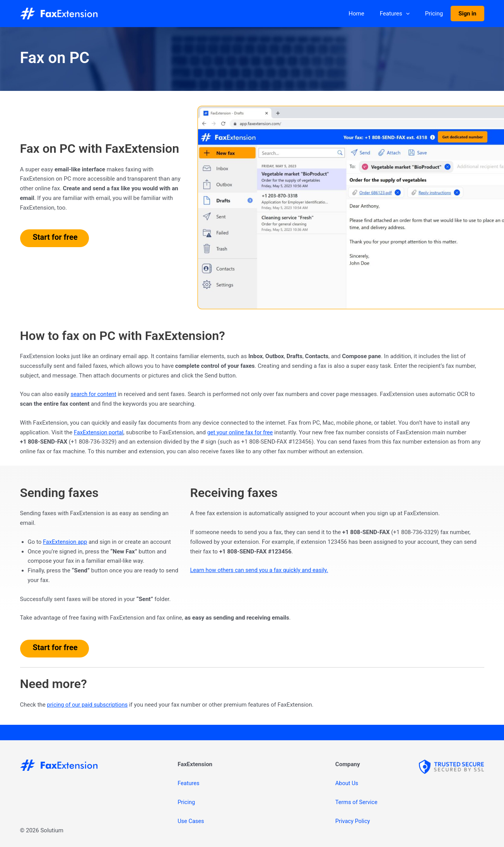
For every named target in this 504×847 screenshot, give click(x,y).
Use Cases (191, 821)
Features (404, 14)
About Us (347, 783)
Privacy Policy (353, 821)
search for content (94, 394)
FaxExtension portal (99, 432)
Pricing (440, 14)
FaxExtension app (66, 542)
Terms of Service (357, 802)
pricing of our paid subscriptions (89, 705)
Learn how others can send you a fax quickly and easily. (261, 570)
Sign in (469, 14)
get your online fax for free (243, 432)
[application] (416, 14)
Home (370, 14)
